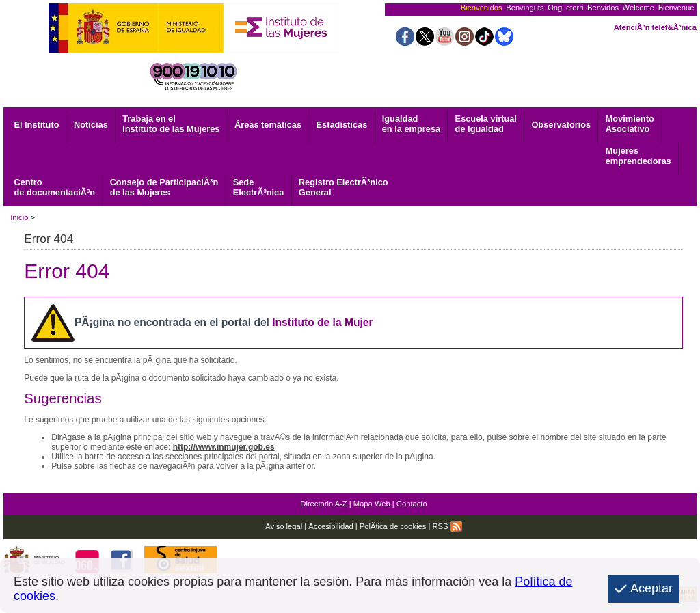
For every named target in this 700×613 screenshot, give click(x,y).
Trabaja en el (171, 124)
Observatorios (561, 125)
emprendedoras (638, 156)
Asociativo (630, 124)
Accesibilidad (331, 526)
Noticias (91, 125)
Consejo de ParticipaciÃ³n (164, 187)
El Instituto (36, 125)
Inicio (19, 217)
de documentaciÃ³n (54, 187)
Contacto (412, 504)
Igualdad (411, 124)
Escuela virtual (486, 124)
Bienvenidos (482, 8)
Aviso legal (284, 526)
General (344, 187)
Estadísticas (342, 125)
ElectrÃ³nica (259, 187)
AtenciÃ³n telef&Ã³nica (655, 27)
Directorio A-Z (323, 504)
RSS (447, 526)
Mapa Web (372, 504)
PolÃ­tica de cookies (393, 526)
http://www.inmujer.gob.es (224, 447)
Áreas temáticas (268, 125)
